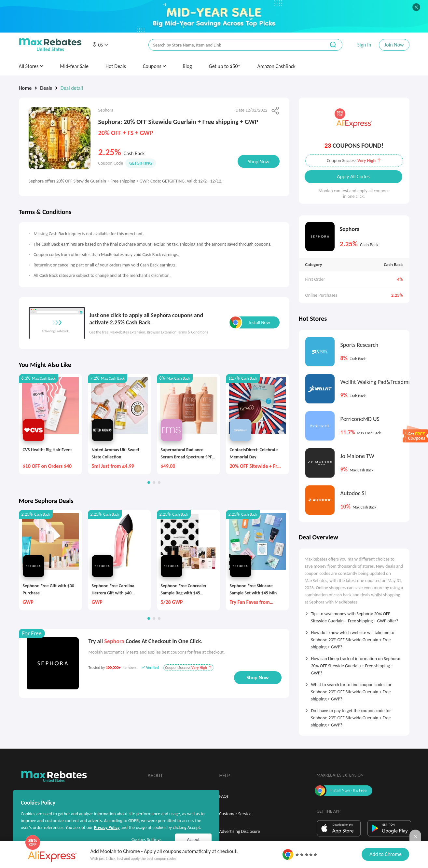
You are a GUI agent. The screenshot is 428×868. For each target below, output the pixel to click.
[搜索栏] (233, 45)
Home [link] (25, 88)
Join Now (394, 45)
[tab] (354, 615)
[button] (100, 45)
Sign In (364, 45)
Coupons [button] (154, 66)
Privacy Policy (107, 827)
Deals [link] (46, 88)
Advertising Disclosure (240, 831)
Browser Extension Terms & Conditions (178, 332)
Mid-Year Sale (74, 66)
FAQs (224, 796)
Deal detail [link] (72, 88)
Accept (193, 840)
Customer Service (235, 814)
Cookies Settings (146, 840)
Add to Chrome (385, 854)
